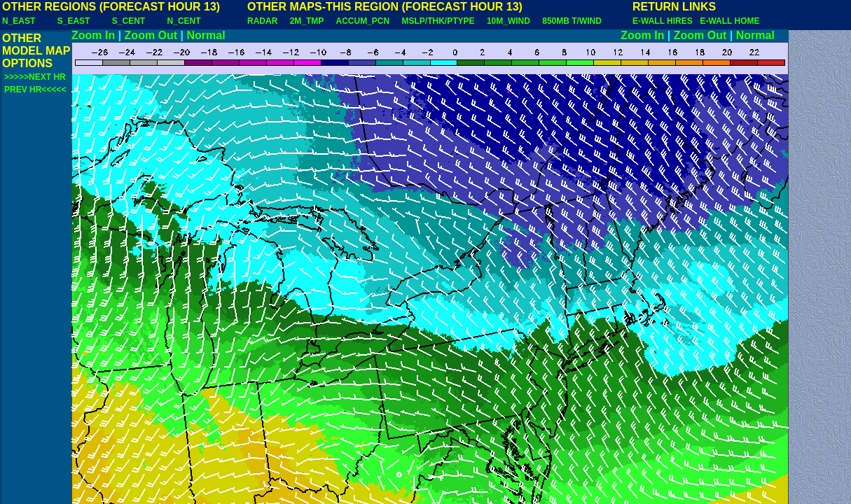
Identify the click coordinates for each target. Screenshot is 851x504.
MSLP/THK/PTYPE (438, 21)
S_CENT (129, 21)
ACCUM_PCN (363, 21)
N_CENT (184, 21)
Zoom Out (151, 35)
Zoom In (93, 35)
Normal (206, 35)
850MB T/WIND (572, 21)
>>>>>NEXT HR (35, 77)
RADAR (262, 21)
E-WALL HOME (729, 21)
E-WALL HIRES (665, 21)
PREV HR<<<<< (35, 90)
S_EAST (74, 21)
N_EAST (19, 21)
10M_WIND (508, 21)
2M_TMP (307, 21)
